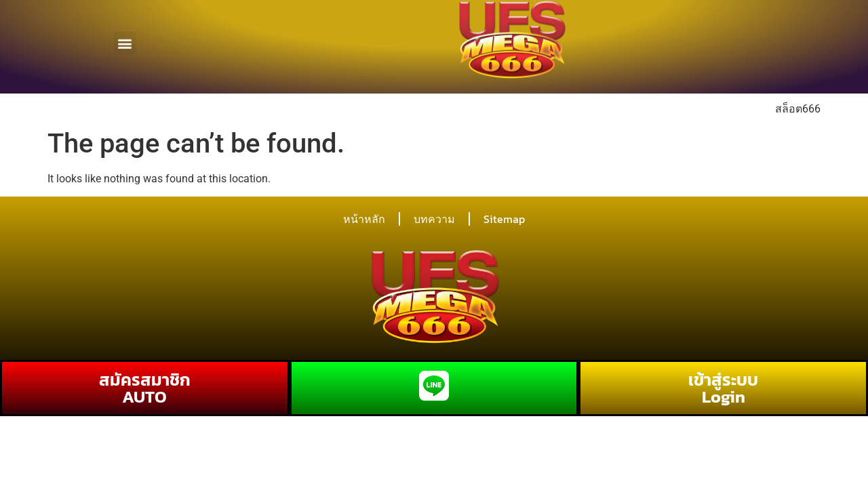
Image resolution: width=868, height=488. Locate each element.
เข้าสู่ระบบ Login (723, 388)
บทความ (434, 219)
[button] (125, 38)
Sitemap (504, 219)
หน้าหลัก (364, 219)
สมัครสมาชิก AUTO (145, 388)
